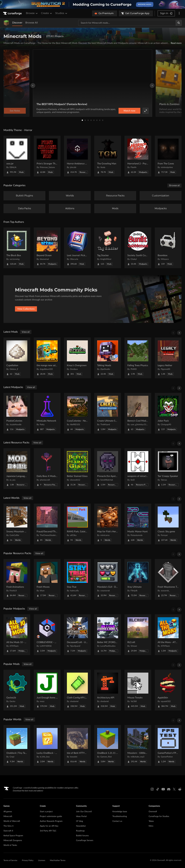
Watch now (129, 111)
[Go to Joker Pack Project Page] (168, 413)
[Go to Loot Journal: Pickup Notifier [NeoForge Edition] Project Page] (77, 248)
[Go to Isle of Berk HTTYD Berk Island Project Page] (77, 745)
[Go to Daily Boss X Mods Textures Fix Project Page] (47, 469)
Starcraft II (8, 831)
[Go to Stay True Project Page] (77, 579)
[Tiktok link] (158, 789)
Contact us (117, 821)
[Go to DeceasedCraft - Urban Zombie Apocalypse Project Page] (77, 635)
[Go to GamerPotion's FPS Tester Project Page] (168, 745)
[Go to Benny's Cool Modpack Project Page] (138, 413)
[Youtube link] (163, 789)
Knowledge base (120, 812)
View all (26, 332)
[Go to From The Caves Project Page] (168, 156)
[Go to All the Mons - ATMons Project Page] (168, 635)
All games (8, 812)
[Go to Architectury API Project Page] (108, 690)
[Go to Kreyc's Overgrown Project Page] (77, 358)
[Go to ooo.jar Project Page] (17, 156)
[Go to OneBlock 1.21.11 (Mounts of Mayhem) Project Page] (108, 745)
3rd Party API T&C (48, 831)
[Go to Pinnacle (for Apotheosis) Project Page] (108, 469)
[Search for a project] (127, 23)
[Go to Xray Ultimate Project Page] (138, 579)
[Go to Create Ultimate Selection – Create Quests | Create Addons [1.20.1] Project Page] (108, 413)
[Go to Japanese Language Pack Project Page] (17, 469)
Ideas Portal (81, 816)
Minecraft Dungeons (13, 840)
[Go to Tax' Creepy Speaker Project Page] (168, 469)
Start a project (46, 812)
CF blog (79, 821)
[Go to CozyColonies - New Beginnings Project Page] (77, 413)
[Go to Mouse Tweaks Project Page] (138, 690)
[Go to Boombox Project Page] (168, 248)
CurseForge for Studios (159, 816)
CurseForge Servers (85, 840)
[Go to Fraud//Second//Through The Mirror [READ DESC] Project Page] (47, 524)
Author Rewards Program (51, 821)
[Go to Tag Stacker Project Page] (108, 248)
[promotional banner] (92, 4)
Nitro (151, 826)
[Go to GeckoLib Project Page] (17, 690)
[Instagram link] (152, 789)
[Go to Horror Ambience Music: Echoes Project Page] (77, 156)
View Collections (26, 309)
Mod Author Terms (58, 860)
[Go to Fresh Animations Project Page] (17, 579)
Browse (32, 13)
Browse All (31, 23)
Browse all (174, 185)
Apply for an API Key (49, 826)
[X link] (174, 789)
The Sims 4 (8, 826)
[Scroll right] (179, 333)
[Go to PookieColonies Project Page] (17, 413)
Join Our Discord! (84, 812)
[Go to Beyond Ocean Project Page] (47, 248)
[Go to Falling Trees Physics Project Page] (138, 358)
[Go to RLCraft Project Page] (138, 635)
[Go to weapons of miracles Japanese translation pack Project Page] (138, 469)
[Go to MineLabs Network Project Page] (47, 413)
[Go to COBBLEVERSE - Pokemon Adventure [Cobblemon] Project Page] (47, 635)
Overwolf (153, 812)
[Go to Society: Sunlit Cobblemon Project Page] (138, 248)
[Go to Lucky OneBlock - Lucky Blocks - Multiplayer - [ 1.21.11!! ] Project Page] (47, 745)
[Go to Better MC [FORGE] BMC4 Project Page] (108, 635)
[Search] (179, 23)
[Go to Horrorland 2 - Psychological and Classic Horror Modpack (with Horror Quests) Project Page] (138, 156)
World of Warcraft (12, 821)
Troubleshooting (120, 816)
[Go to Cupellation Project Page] (17, 358)
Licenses (42, 860)
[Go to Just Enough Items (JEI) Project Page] (47, 690)
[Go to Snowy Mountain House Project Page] (17, 524)
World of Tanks (10, 845)
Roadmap (80, 831)
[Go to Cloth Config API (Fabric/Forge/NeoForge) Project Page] (77, 690)
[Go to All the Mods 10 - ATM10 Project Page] (17, 635)
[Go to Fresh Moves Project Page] (47, 579)
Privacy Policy (28, 860)
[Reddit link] (180, 789)
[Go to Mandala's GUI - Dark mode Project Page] (108, 579)
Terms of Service (10, 860)
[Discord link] (169, 789)
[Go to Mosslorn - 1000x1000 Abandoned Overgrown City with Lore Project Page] (138, 745)
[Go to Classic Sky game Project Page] (168, 524)
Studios (61, 13)
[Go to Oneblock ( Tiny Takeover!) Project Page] (17, 745)
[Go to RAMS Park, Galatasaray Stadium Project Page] (77, 524)
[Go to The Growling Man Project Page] (108, 156)
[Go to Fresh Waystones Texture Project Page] (168, 579)
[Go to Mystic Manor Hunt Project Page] (138, 524)
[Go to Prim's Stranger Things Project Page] (47, 156)
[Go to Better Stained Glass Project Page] (77, 469)
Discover (17, 23)
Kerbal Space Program (13, 836)
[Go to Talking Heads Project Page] (108, 358)
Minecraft (8, 816)
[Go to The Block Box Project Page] (17, 248)
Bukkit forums (82, 836)
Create (47, 13)
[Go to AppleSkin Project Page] (168, 690)
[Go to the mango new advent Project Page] (47, 358)
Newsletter (81, 826)
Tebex (151, 821)
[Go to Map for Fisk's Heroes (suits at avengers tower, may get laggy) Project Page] (108, 524)
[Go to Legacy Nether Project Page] (168, 358)
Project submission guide (51, 816)
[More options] (179, 13)
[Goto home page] (13, 13)
